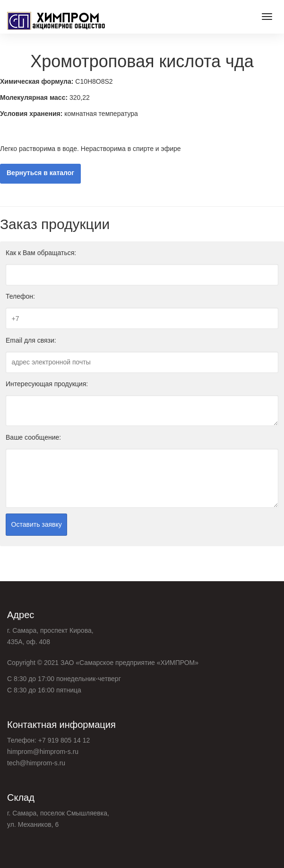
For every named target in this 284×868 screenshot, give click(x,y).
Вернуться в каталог (40, 173)
